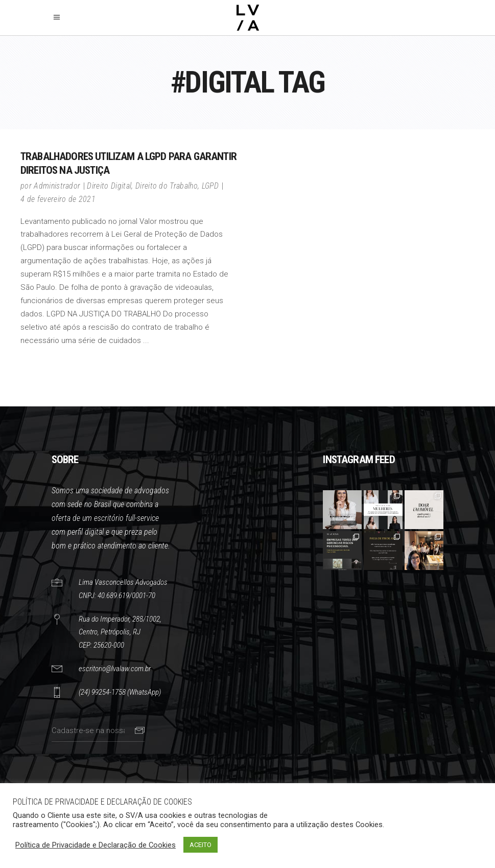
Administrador (57, 186)
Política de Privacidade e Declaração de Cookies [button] (96, 845)
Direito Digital (109, 186)
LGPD (210, 186)
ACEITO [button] (201, 845)
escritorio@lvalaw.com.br (115, 669)
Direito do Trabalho (167, 186)
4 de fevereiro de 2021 (58, 199)
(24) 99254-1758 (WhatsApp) (120, 692)
